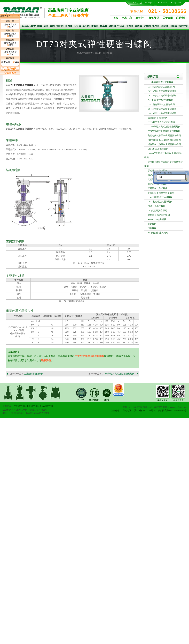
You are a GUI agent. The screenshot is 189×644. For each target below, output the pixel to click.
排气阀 (156, 26)
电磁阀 (173, 26)
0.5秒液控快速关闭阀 (158, 233)
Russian (164, 2)
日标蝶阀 (152, 228)
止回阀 (69, 26)
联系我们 (181, 18)
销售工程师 (10, 26)
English (151, 2)
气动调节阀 (19, 406)
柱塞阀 (104, 26)
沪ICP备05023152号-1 (145, 410)
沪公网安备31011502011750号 (172, 410)
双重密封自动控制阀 (33, 374)
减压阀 (86, 26)
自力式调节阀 (46, 406)
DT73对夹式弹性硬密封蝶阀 (89, 356)
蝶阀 (52, 26)
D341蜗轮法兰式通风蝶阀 (160, 197)
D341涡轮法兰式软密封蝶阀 (161, 104)
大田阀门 (99, 53)
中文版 (139, 3)
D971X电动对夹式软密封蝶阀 (162, 96)
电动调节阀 (32, 406)
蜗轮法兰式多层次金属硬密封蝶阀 (164, 144)
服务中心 (140, 18)
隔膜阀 (138, 26)
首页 (116, 18)
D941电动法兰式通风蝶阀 (160, 202)
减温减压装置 (29, 26)
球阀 (46, 26)
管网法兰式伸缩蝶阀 (158, 188)
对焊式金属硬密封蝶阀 (159, 215)
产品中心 (127, 18)
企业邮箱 (115, 410)
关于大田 (168, 18)
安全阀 (77, 26)
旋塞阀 (95, 26)
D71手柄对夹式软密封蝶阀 (161, 82)
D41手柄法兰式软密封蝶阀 (161, 100)
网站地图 (127, 410)
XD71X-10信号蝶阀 (157, 219)
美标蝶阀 (152, 224)
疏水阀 (112, 26)
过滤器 (121, 26)
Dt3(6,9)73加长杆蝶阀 (158, 149)
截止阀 (60, 26)
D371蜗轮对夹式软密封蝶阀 (161, 87)
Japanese (177, 2)
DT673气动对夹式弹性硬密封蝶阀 (164, 131)
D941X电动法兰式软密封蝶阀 (162, 113)
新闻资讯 (154, 18)
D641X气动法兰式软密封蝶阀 (162, 109)
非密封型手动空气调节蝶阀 (161, 193)
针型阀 (147, 26)
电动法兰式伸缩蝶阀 (158, 184)
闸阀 (40, 26)
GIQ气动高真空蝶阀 (157, 210)
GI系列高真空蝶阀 (157, 206)
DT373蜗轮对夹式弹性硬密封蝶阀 (118, 374)
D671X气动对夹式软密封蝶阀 (162, 91)
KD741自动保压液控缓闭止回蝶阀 (164, 140)
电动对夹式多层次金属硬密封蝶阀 (164, 135)
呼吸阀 (165, 26)
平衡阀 (130, 26)
